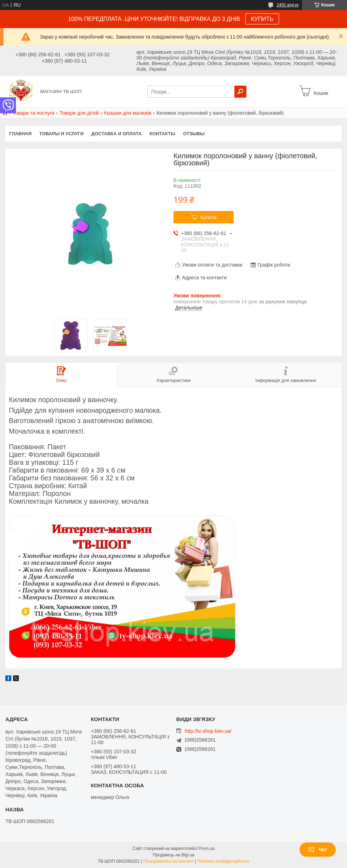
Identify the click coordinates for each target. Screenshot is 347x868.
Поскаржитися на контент (168, 861)
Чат (318, 850)
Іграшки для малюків (127, 113)
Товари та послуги (33, 113)
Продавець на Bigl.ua (173, 855)
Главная (20, 134)
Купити (209, 217)
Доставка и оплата (116, 134)
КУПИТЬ (262, 19)
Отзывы (194, 134)
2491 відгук (288, 5)
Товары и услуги (61, 134)
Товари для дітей (79, 113)
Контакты (162, 134)
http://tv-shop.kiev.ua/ (208, 731)
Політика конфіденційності (223, 861)
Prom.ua (207, 849)
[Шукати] (240, 92)
